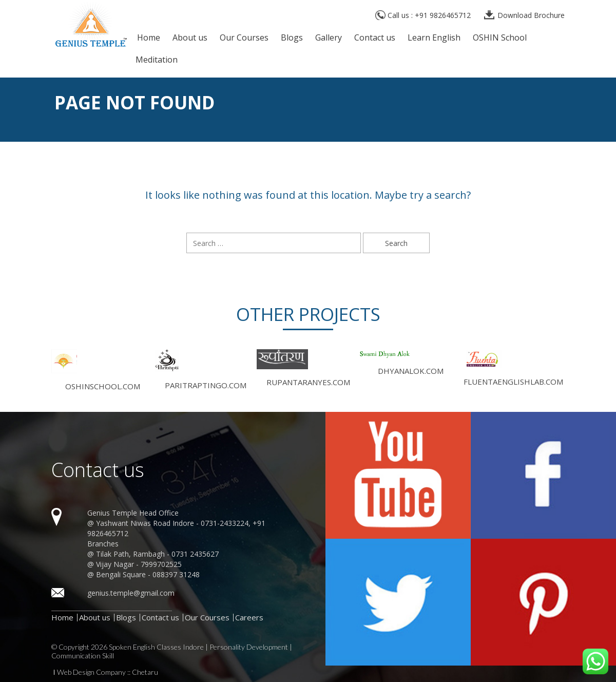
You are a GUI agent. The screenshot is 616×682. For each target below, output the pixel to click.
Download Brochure (531, 15)
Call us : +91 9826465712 (429, 15)
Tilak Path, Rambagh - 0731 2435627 (157, 554)
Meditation (157, 60)
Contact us (375, 38)
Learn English (434, 38)
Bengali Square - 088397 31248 (148, 574)
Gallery (329, 38)
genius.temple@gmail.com (131, 593)
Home (149, 38)
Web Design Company (91, 672)
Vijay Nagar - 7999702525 (139, 564)
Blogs (292, 38)
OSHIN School (500, 38)
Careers (249, 617)
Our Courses (244, 38)
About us (190, 38)
